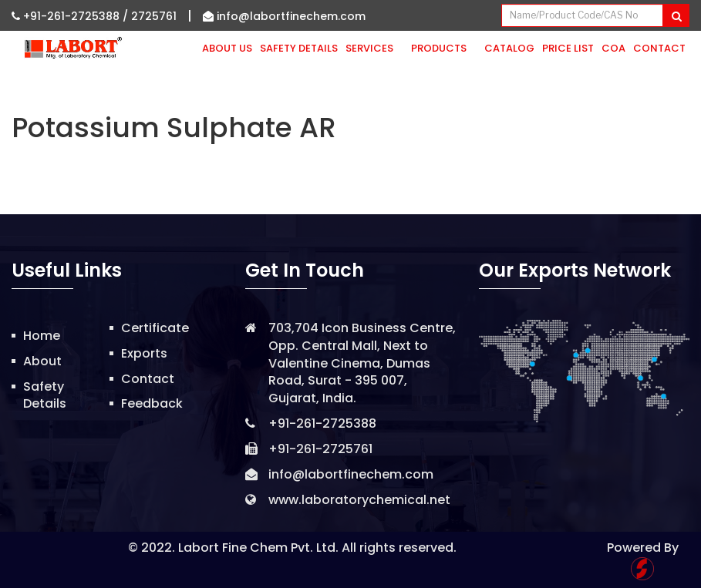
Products (444, 48)
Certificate (155, 328)
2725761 (154, 16)
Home (42, 336)
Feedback (152, 403)
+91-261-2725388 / (71, 16)
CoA (613, 48)
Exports (144, 353)
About (42, 361)
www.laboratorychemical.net (359, 500)
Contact (659, 48)
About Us (227, 48)
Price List (568, 48)
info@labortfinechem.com (284, 16)
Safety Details (299, 48)
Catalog (509, 48)
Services (374, 48)
